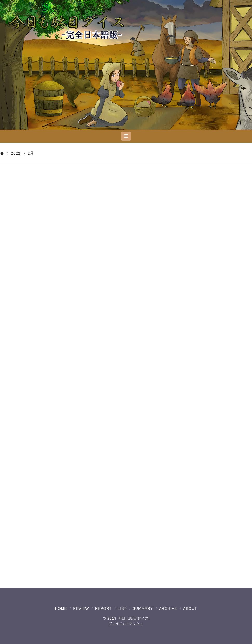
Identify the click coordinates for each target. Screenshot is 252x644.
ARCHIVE (168, 608)
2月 (31, 153)
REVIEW (81, 608)
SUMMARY (143, 608)
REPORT (103, 608)
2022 (16, 153)
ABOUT (190, 608)
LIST (122, 608)
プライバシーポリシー (126, 623)
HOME (61, 608)
